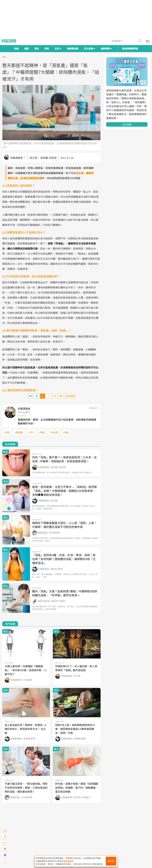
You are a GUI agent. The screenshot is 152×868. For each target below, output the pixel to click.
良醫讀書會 (16, 158)
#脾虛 (42, 432)
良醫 (4, 57)
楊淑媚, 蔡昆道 (49, 158)
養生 (37, 48)
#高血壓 (54, 432)
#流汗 (31, 432)
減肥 (27, 48)
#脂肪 (66, 432)
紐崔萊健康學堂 (130, 48)
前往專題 (127, 124)
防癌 (16, 48)
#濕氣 (7, 432)
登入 (148, 41)
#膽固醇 (19, 432)
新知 (47, 48)
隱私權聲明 (69, 861)
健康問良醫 (73, 48)
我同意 (111, 861)
